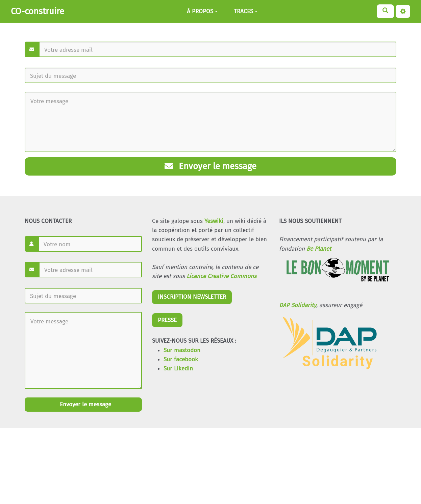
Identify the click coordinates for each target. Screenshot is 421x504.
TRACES (246, 11)
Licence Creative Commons (221, 276)
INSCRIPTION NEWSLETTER (192, 297)
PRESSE (167, 320)
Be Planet (319, 249)
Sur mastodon (182, 350)
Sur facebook (181, 359)
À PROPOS (202, 11)
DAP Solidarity (298, 305)
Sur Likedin (178, 369)
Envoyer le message (210, 166)
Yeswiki (214, 221)
